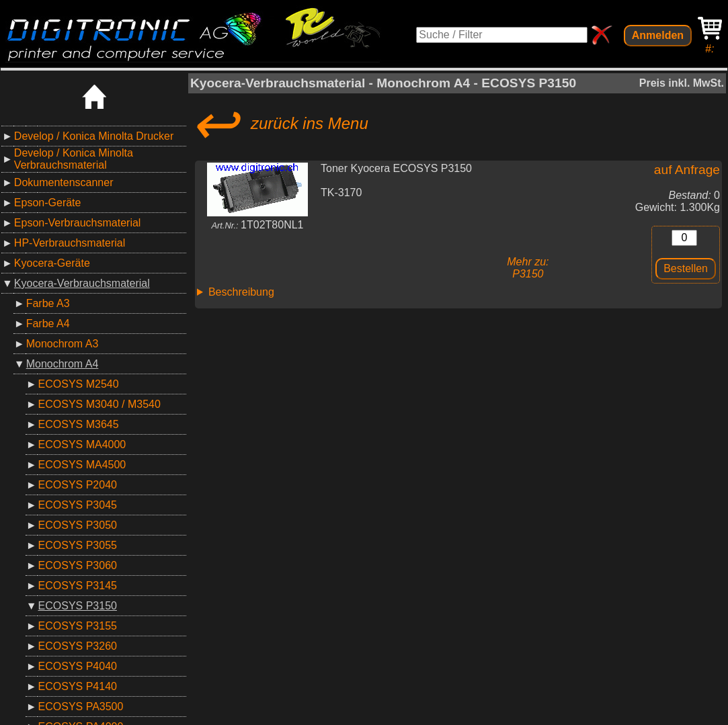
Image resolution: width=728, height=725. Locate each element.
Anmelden (658, 35)
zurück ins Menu (279, 124)
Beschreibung (241, 292)
